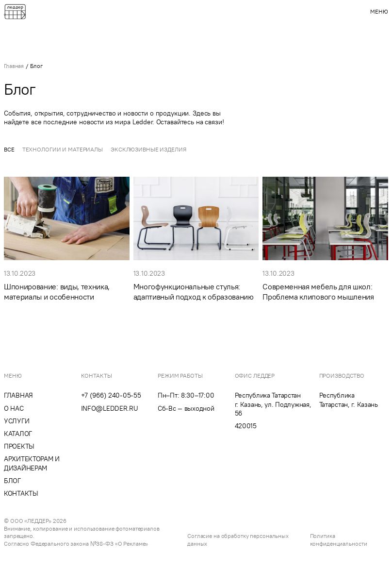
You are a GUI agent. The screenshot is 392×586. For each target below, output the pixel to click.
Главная (14, 66)
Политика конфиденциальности (339, 540)
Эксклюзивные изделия (148, 149)
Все (9, 149)
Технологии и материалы (63, 149)
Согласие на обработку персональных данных (238, 540)
